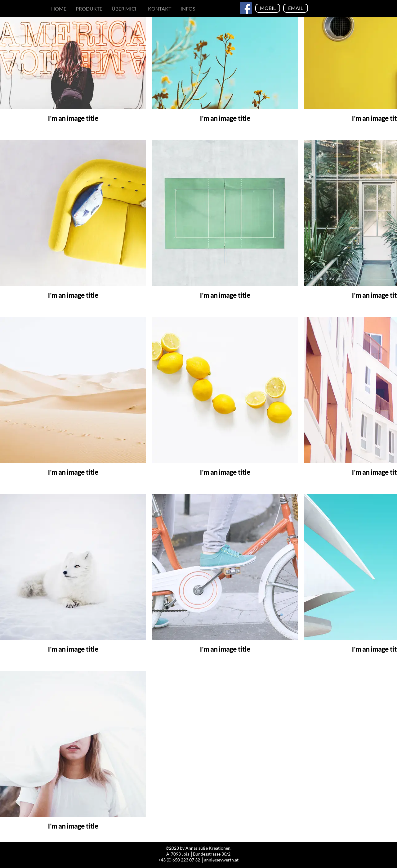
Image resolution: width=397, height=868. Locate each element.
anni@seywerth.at (221, 860)
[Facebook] (246, 8)
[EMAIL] (296, 8)
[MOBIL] (268, 8)
